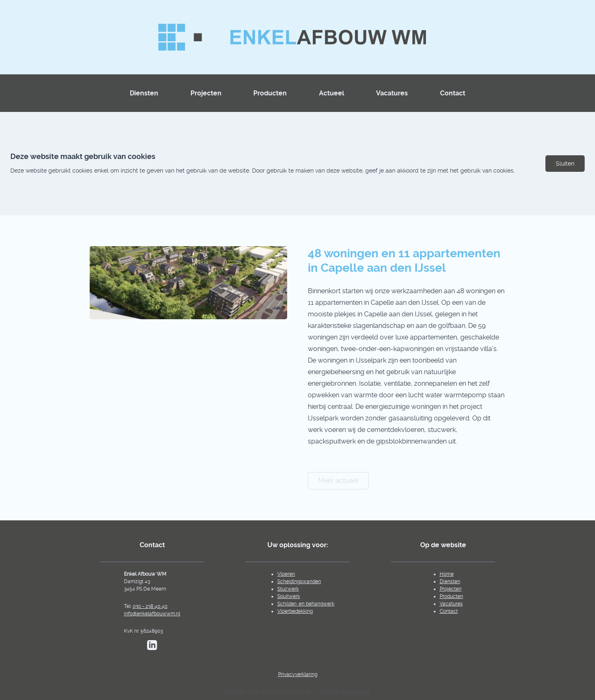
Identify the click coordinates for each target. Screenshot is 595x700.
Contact (453, 93)
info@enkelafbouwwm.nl (152, 614)
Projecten (206, 93)
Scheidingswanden (299, 581)
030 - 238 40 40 (150, 606)
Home (447, 574)
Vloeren (286, 574)
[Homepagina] (297, 37)
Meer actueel (338, 481)
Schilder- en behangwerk (306, 604)
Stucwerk (288, 589)
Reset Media (356, 692)
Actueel (332, 93)
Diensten (144, 93)
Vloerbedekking (295, 611)
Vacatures (392, 93)
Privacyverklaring (298, 674)
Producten (270, 93)
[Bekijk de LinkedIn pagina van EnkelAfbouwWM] (152, 645)
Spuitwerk (289, 596)
